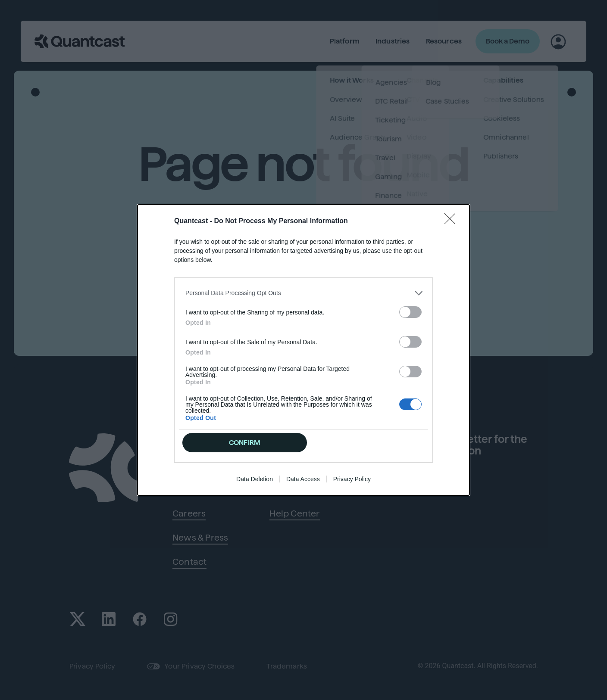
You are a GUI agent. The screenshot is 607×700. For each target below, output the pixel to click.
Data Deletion (255, 479)
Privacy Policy (352, 479)
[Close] (453, 221)
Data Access (303, 479)
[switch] (410, 312)
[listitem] (303, 293)
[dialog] (303, 350)
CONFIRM (245, 443)
